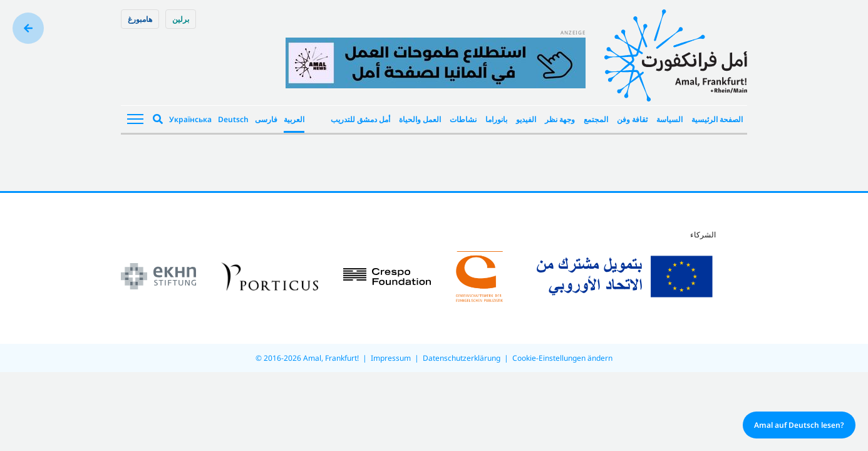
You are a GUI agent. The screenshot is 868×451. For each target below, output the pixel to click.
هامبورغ (140, 19)
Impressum (391, 358)
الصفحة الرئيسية (717, 119)
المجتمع (596, 119)
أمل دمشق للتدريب (360, 119)
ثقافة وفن (632, 119)
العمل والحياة (420, 119)
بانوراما (496, 119)
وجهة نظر (560, 119)
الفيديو (526, 119)
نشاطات (463, 119)
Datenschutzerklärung (462, 358)
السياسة (669, 119)
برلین (181, 19)
